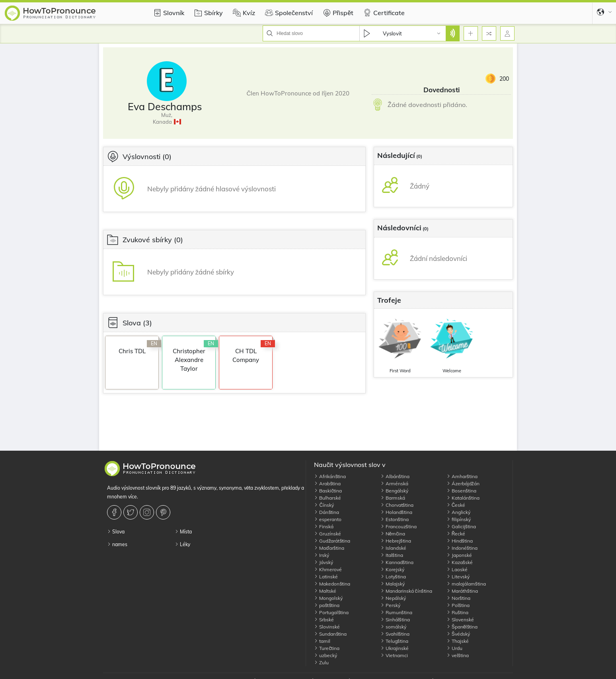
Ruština (457, 612)
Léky (182, 544)
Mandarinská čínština (406, 591)
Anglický (458, 512)
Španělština (462, 627)
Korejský (392, 569)
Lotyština (393, 577)
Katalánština (463, 498)
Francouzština (399, 526)
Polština (458, 605)
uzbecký (326, 655)
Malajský (393, 584)
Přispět (337, 13)
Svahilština (395, 634)
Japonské (459, 555)
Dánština (327, 512)
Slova (116, 532)
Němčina (393, 534)
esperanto (328, 519)
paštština (327, 605)
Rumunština (396, 612)
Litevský (458, 577)
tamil (322, 641)
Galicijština (461, 526)
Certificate (383, 13)
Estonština (395, 519)
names (117, 544)
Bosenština (461, 491)
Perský (390, 605)
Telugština (394, 641)
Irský (322, 555)
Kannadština (397, 562)
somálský (393, 627)
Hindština (460, 541)
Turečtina (327, 648)
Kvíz (243, 13)
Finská (324, 526)
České (456, 505)
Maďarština (329, 548)
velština (458, 655)
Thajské (458, 641)
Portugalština (331, 612)
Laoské (457, 569)
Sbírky (208, 13)
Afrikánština (330, 476)
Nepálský (393, 598)
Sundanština (330, 634)
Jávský (324, 562)
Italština (392, 555)
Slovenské (460, 620)
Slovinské (327, 627)
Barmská (393, 498)
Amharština (462, 476)
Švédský (458, 634)
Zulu (321, 662)
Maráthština (462, 591)
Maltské (325, 591)
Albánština (395, 476)
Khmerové (328, 569)
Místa (183, 532)
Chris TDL (132, 351)
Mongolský (328, 598)
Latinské (326, 577)
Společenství (288, 13)
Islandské (393, 548)
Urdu (454, 648)
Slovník (168, 13)
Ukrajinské (395, 648)
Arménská (394, 483)
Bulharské (327, 498)
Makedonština (332, 584)
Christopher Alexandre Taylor (189, 360)
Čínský (324, 505)
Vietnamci (394, 655)
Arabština (327, 483)
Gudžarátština (332, 541)
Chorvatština (397, 505)
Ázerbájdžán (463, 483)
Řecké (456, 534)
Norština (458, 598)
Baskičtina (328, 491)
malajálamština (466, 584)
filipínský (459, 519)
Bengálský (394, 491)
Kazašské (460, 562)
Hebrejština (396, 541)
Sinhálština (395, 620)
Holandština (396, 512)
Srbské (324, 620)
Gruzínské (327, 534)
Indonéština (462, 548)
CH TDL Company (246, 355)
